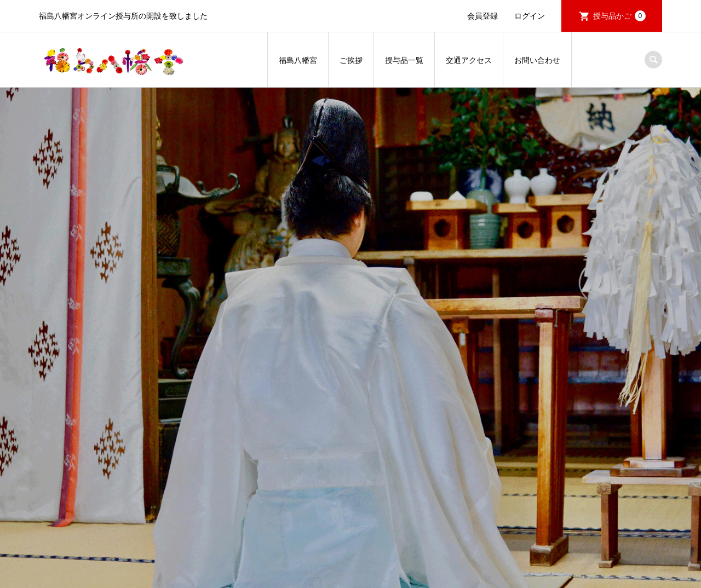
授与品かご (619, 16)
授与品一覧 (404, 60)
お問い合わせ (537, 60)
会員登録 (482, 16)
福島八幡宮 (298, 60)
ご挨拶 (351, 60)
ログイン (530, 16)
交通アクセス (469, 60)
